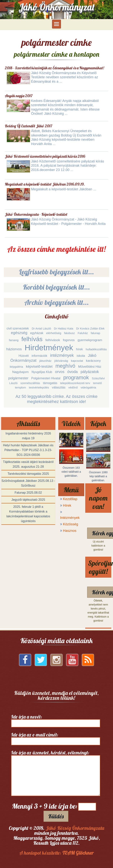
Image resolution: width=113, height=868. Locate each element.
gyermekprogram (90, 340)
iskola (81, 356)
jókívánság (61, 361)
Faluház (83, 333)
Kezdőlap (70, 499)
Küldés (56, 816)
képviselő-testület (39, 367)
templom (20, 387)
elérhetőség (54, 333)
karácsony (93, 361)
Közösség (71, 524)
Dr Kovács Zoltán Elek (90, 328)
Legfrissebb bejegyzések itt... (56, 272)
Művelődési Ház (90, 367)
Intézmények (70, 518)
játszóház (45, 361)
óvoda (72, 372)
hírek (79, 349)
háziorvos (14, 349)
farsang (14, 340)
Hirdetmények (49, 348)
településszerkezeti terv (75, 383)
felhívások (53, 340)
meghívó (65, 366)
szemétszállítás (30, 383)
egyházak (37, 333)
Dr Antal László (41, 328)
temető (97, 383)
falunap (95, 333)
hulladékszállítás (96, 349)
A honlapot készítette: (56, 853)
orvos (60, 372)
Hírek (67, 505)
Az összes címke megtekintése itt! (56, 249)
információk (39, 356)
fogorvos (69, 340)
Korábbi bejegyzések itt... (56, 287)
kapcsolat (77, 361)
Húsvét (24, 356)
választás (59, 387)
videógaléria (88, 387)
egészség (19, 333)
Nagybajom (20, 372)
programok (76, 377)
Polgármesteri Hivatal (46, 378)
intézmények (62, 355)
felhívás (32, 339)
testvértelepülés (39, 387)
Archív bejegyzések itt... (57, 302)
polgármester (18, 378)
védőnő (73, 387)
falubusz (70, 333)
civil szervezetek (18, 328)
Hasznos (70, 531)
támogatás (50, 383)
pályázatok (90, 372)
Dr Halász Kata (64, 328)
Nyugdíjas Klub (42, 372)
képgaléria (16, 367)
